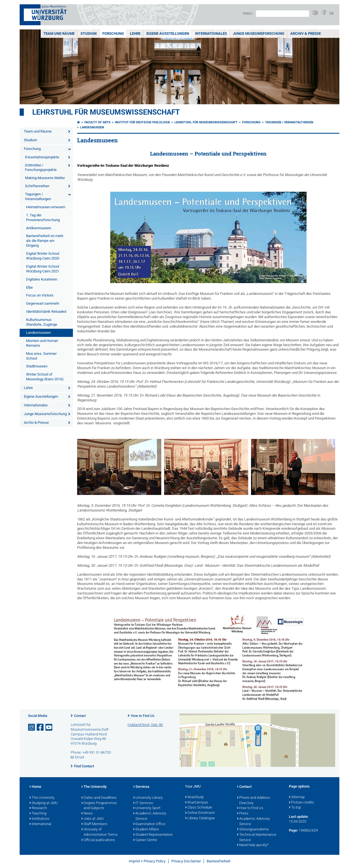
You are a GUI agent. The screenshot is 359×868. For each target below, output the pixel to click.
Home (35, 787)
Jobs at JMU (93, 819)
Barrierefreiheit (218, 861)
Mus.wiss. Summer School (41, 356)
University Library (148, 798)
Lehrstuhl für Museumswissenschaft (106, 112)
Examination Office (149, 824)
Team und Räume (59, 33)
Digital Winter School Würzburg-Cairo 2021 (43, 269)
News (87, 814)
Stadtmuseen (37, 366)
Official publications (98, 840)
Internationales (211, 33)
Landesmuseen (38, 333)
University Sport (147, 808)
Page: (293, 830)
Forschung (113, 33)
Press (243, 814)
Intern (248, 13)
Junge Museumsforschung (259, 33)
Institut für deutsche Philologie (142, 122)
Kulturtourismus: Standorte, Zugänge (42, 322)
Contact (80, 716)
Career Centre (145, 840)
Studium (88, 33)
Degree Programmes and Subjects (99, 806)
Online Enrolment (200, 813)
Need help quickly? (253, 845)
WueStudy (194, 797)
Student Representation (153, 835)
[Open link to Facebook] (41, 727)
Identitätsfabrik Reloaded (46, 312)
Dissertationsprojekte (42, 157)
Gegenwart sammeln (43, 303)
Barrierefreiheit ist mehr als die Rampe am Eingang (45, 241)
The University (42, 798)
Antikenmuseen (39, 228)
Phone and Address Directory (254, 801)
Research (38, 808)
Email (80, 757)
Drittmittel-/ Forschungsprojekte (41, 168)
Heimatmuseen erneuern (46, 207)
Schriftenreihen (37, 186)
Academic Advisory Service (150, 816)
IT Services (143, 803)
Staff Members (94, 824)
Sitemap (297, 797)
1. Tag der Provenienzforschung (43, 217)
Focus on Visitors (40, 295)
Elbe (29, 287)
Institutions (39, 819)
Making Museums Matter (45, 178)
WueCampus (197, 803)
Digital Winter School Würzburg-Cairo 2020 (43, 256)
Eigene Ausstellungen (168, 33)
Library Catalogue (200, 818)
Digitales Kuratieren (42, 279)
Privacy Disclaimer (186, 861)
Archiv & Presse (306, 33)
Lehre (135, 33)
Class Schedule (199, 808)
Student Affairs (146, 830)
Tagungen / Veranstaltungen (38, 196)
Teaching (38, 814)
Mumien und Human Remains (42, 343)
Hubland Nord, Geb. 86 (145, 725)
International (40, 824)
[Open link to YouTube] (49, 727)
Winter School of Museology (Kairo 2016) (45, 377)
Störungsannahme (253, 830)
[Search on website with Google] (283, 14)
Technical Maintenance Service (257, 838)
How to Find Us (143, 716)
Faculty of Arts (97, 122)
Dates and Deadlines (99, 798)
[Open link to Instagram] (32, 727)
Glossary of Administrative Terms (100, 832)
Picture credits (302, 803)
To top (295, 808)
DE (332, 13)
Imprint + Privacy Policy (147, 861)
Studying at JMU (44, 803)
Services (141, 787)
